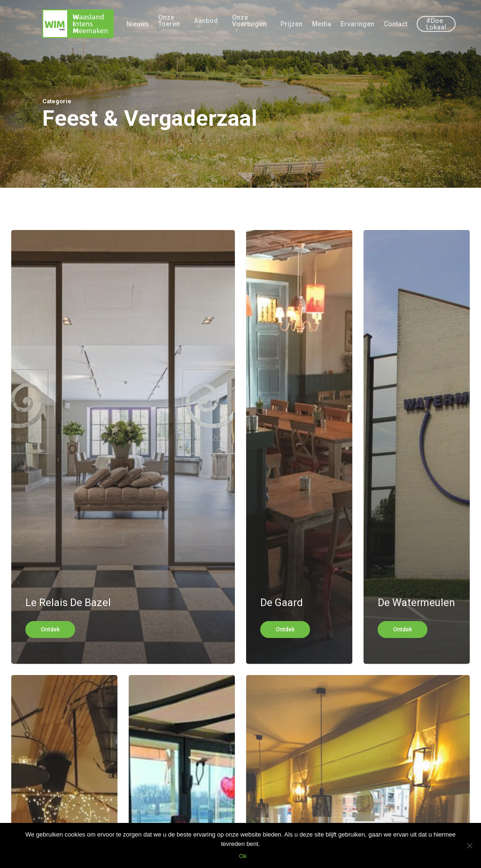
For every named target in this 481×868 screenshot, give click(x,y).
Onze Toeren (169, 23)
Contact (396, 24)
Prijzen (291, 24)
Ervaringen (357, 24)
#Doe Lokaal (436, 24)
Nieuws (138, 24)
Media (322, 24)
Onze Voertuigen (249, 23)
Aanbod (206, 23)
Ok (243, 856)
